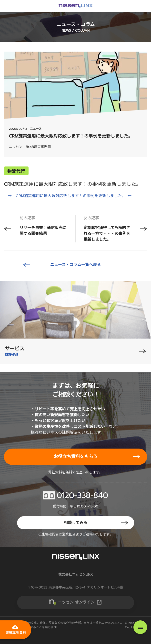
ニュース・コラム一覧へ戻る (75, 265)
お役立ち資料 (16, 630)
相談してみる (76, 523)
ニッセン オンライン (80, 602)
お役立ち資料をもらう (76, 457)
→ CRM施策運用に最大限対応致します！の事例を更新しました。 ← (70, 196)
